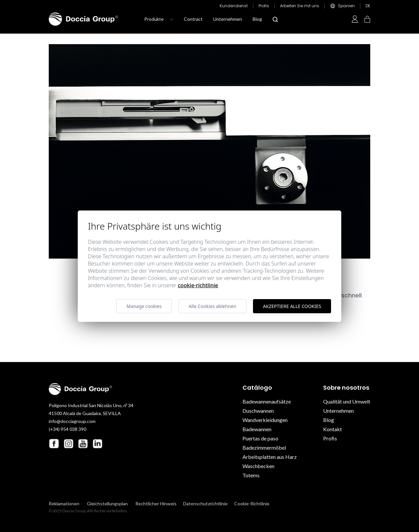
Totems (251, 475)
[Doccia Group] (83, 19)
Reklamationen (64, 504)
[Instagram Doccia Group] (69, 444)
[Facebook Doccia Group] (54, 444)
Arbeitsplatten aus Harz (270, 457)
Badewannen (257, 429)
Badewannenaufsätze (267, 401)
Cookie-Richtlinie (252, 504)
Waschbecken (258, 466)
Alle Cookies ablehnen (213, 306)
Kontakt (333, 429)
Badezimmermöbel (264, 448)
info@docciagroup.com (72, 421)
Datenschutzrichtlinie (205, 504)
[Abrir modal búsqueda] (275, 19)
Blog (257, 19)
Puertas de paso (260, 438)
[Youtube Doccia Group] (83, 444)
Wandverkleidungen (265, 420)
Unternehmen (228, 19)
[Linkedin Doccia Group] (98, 444)
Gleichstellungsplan (107, 504)
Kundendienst (234, 6)
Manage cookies (144, 306)
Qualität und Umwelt (347, 401)
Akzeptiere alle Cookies (292, 306)
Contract (193, 19)
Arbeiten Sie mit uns (300, 6)
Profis (264, 6)
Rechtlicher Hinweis (156, 504)
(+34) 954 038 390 (68, 429)
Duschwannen (258, 411)
